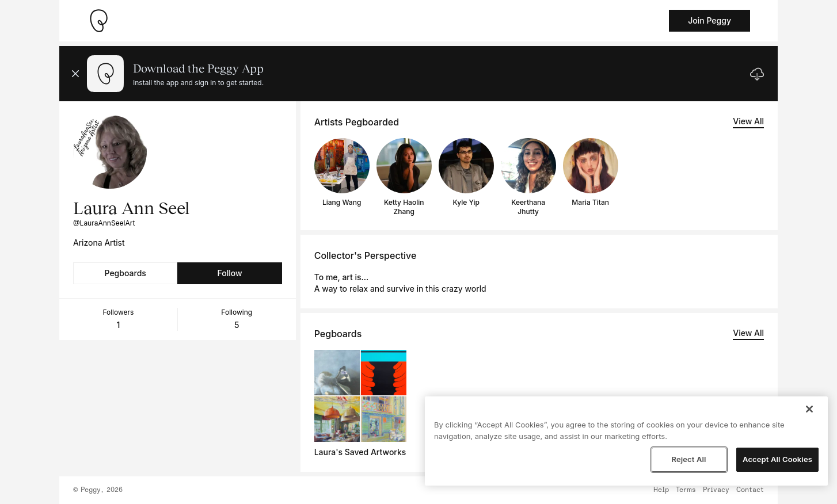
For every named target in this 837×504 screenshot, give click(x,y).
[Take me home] (98, 21)
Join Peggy (709, 20)
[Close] (809, 409)
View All (748, 121)
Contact (750, 490)
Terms (686, 490)
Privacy (716, 490)
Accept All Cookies (777, 459)
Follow (229, 273)
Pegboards (125, 273)
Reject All (688, 459)
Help (661, 490)
